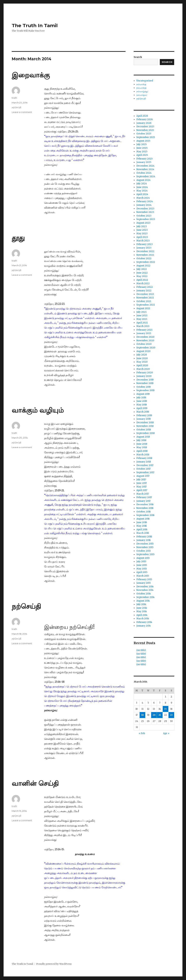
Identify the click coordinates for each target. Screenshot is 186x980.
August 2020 (143, 351)
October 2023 (144, 216)
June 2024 (142, 187)
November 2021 (145, 298)
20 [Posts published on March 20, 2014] (154, 715)
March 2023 (143, 241)
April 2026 (142, 116)
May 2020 (142, 362)
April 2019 (142, 408)
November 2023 (145, 212)
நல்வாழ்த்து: (142, 91)
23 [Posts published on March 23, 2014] (171, 715)
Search (138, 57)
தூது (18, 238)
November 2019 (145, 383)
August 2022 (143, 266)
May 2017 (141, 487)
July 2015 (141, 562)
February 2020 (145, 373)
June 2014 (142, 608)
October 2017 (143, 469)
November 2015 (145, 547)
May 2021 (142, 319)
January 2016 (144, 540)
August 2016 (143, 519)
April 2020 (142, 365)
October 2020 (144, 344)
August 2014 (143, 601)
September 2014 (145, 597)
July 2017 (141, 480)
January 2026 (144, 123)
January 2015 (144, 583)
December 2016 (145, 505)
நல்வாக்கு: (141, 88)
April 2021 (142, 323)
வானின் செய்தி (35, 783)
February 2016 (144, 537)
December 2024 (145, 166)
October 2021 (144, 301)
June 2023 (142, 230)
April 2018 (142, 451)
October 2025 (144, 134)
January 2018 (144, 462)
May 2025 (142, 152)
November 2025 (145, 130)
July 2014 (141, 604)
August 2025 (143, 141)
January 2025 (144, 162)
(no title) (141, 650)
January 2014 (144, 626)
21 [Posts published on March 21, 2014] (160, 715)
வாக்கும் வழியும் (38, 410)
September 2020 (146, 348)
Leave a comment (22, 112)
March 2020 (143, 369)
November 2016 (145, 508)
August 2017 (143, 476)
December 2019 (145, 380)
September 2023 (146, 219)
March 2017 (143, 494)
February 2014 (144, 622)
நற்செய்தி (16, 107)
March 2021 (143, 326)
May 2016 (142, 526)
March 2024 (143, 198)
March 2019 (143, 412)
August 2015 (143, 558)
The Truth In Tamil (35, 25)
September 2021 (146, 305)
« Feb (142, 733)
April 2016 (142, 529)
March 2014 (143, 619)
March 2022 (143, 283)
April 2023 (142, 237)
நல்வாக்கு (141, 84)
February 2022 (145, 287)
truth (14, 98)
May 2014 (142, 611)
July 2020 (142, 355)
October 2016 (144, 512)
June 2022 (142, 273)
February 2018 (144, 458)
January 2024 (144, 205)
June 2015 (142, 565)
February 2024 (145, 201)
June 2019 (142, 401)
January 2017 (143, 501)
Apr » (166, 733)
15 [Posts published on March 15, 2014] (165, 709)
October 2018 (144, 430)
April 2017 (142, 490)
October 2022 (144, 258)
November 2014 (145, 590)
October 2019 (144, 387)
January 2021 (144, 333)
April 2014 (142, 615)
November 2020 (145, 341)
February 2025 (144, 159)
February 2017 (144, 497)
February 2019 (144, 415)
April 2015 (142, 572)
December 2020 (145, 337)
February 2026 (145, 119)
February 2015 (144, 579)
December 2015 (145, 544)
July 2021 (141, 312)
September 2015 (145, 554)
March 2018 (143, 455)
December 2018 (145, 423)
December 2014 (145, 587)
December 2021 (145, 294)
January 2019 (144, 419)
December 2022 (145, 251)
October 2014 (144, 594)
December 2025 (145, 127)
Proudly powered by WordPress (54, 964)
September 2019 (145, 390)
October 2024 (144, 173)
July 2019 (141, 398)
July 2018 (141, 440)
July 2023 (142, 226)
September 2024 (146, 176)
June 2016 (142, 522)
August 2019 (143, 394)
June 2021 (142, 316)
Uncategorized (145, 81)
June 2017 (142, 483)
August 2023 (143, 223)
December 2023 (145, 209)
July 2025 (141, 144)
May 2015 (142, 569)
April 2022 (142, 280)
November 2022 (145, 255)
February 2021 (144, 330)
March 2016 (143, 533)
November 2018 (145, 426)
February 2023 (145, 244)
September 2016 (145, 515)
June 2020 (142, 358)
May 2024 (142, 191)
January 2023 (144, 248)
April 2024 (142, 194)
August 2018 (143, 437)
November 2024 (145, 169)
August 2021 (143, 308)
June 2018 (142, 444)
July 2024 (142, 184)
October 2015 (144, 551)
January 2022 (144, 291)
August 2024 (143, 180)
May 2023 (142, 234)
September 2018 (145, 433)
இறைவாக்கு (31, 75)
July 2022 (142, 269)
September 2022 (146, 262)
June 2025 (142, 148)
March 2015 (143, 576)
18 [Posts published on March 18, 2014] (142, 715)
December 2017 (145, 465)
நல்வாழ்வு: (142, 95)
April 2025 (142, 155)
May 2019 (142, 405)
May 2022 (142, 276)
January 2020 (144, 376)
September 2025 (146, 137)
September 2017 (145, 472)
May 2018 (142, 447)
